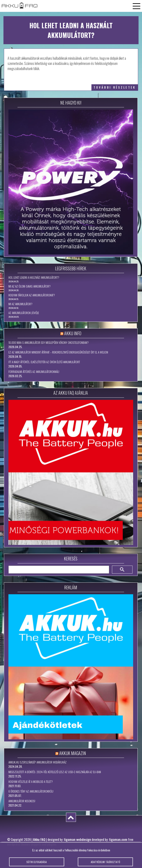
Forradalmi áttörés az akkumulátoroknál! (34, 372)
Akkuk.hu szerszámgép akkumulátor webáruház (37, 762)
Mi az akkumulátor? (20, 304)
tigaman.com (118, 839)
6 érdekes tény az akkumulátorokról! (31, 791)
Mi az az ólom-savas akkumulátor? (30, 286)
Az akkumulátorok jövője (24, 313)
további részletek (115, 87)
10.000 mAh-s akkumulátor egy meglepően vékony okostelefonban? (49, 343)
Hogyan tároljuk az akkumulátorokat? (32, 295)
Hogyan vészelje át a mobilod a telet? (31, 782)
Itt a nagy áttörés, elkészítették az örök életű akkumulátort (44, 362)
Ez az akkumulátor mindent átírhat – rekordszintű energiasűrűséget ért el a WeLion (58, 352)
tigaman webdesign (77, 839)
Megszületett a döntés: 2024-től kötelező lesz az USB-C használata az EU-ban (55, 772)
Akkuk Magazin (73, 753)
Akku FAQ (39, 839)
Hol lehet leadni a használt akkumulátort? (34, 277)
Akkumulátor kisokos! (22, 801)
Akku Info (73, 333)
